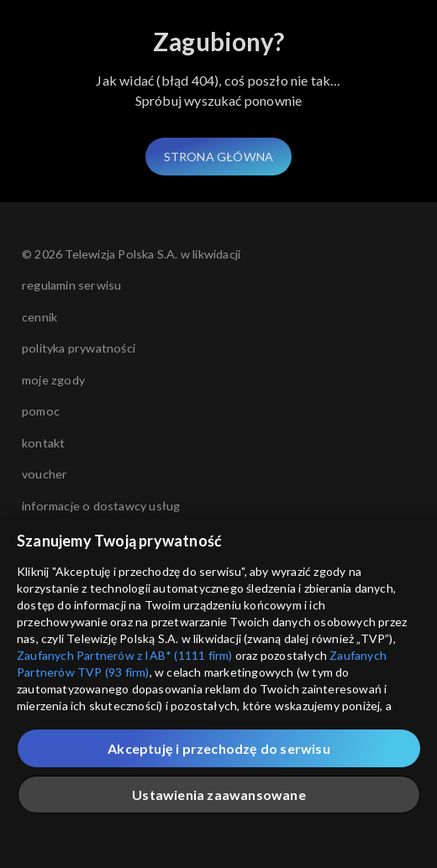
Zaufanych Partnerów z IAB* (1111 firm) (125, 655)
